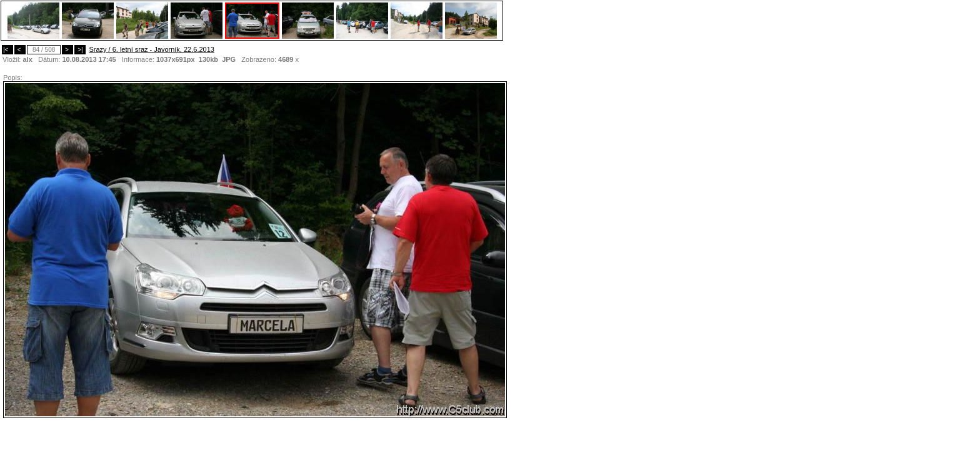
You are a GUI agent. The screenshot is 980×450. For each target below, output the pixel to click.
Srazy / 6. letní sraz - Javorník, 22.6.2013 (152, 49)
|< (7, 50)
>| (80, 50)
